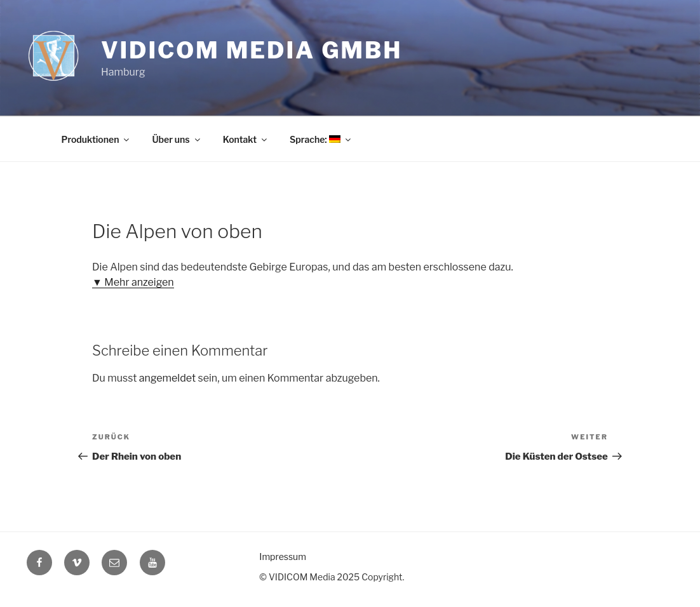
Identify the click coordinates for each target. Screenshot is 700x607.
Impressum (281, 557)
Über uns (178, 139)
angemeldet (165, 378)
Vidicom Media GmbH (245, 50)
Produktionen (96, 139)
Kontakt (247, 139)
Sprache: (323, 139)
